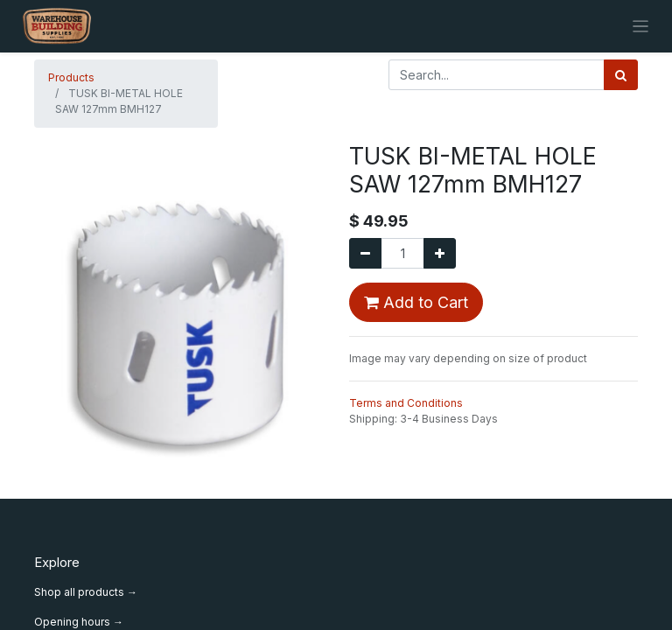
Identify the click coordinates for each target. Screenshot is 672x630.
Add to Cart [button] (416, 302)
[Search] (621, 75)
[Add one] (440, 253)
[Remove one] (365, 253)
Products (71, 77)
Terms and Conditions (406, 403)
